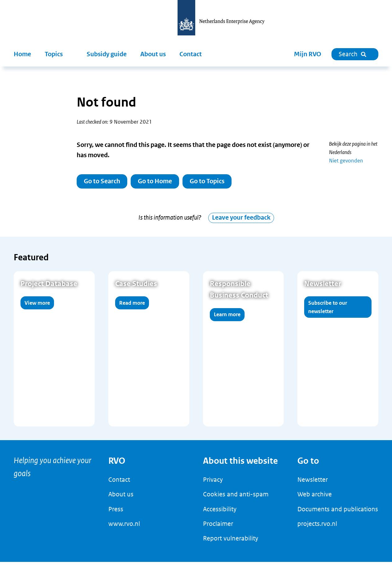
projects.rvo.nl (317, 527)
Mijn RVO (308, 54)
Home (22, 54)
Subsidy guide (107, 54)
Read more (132, 306)
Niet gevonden (346, 161)
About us (153, 54)
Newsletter (313, 483)
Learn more (227, 318)
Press (116, 512)
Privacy (213, 483)
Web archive (315, 498)
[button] (59, 54)
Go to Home (155, 181)
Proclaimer (218, 527)
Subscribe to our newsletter (328, 310)
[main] (196, 255)
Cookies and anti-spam (236, 498)
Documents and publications (338, 512)
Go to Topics (207, 181)
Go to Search (102, 181)
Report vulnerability (231, 542)
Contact (191, 54)
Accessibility (220, 512)
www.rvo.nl (124, 527)
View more (37, 306)
